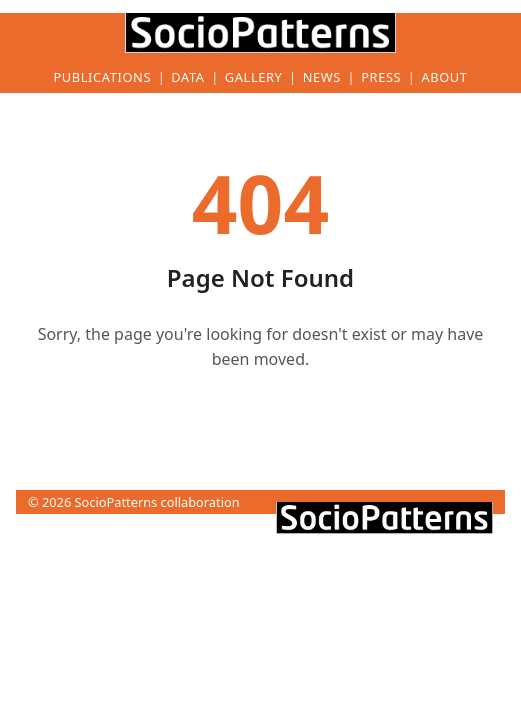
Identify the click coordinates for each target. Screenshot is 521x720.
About (444, 77)
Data (187, 77)
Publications (102, 77)
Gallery (254, 77)
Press (381, 77)
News (322, 77)
